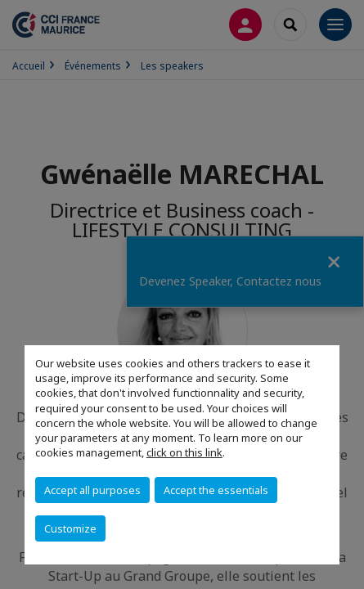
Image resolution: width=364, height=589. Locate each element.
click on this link (184, 452)
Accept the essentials (216, 490)
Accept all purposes (92, 490)
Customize (70, 528)
